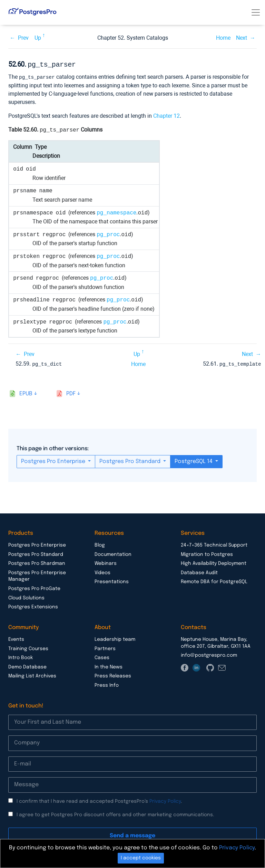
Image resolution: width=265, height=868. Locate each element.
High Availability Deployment (214, 562)
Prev (23, 38)
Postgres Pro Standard (131, 460)
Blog (100, 544)
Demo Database (27, 666)
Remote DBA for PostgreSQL (214, 580)
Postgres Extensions (33, 606)
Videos (102, 571)
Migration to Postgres (207, 553)
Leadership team (115, 638)
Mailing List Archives (32, 675)
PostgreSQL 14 (194, 460)
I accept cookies (141, 858)
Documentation (113, 553)
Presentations (112, 580)
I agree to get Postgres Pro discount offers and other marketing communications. (115, 813)
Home (223, 38)
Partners (105, 647)
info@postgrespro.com (209, 654)
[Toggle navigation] (256, 12)
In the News (109, 666)
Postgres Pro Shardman (37, 562)
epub (26, 392)
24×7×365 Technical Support (214, 544)
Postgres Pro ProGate (34, 587)
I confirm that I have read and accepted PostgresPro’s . (99, 800)
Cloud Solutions (26, 597)
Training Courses (28, 647)
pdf (71, 392)
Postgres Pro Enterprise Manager (37, 575)
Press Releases (113, 675)
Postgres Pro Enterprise (54, 460)
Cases (102, 656)
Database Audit (199, 571)
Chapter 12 (166, 115)
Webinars (106, 562)
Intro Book (21, 656)
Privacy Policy (165, 800)
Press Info (107, 684)
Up (38, 38)
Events (16, 638)
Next (242, 38)
